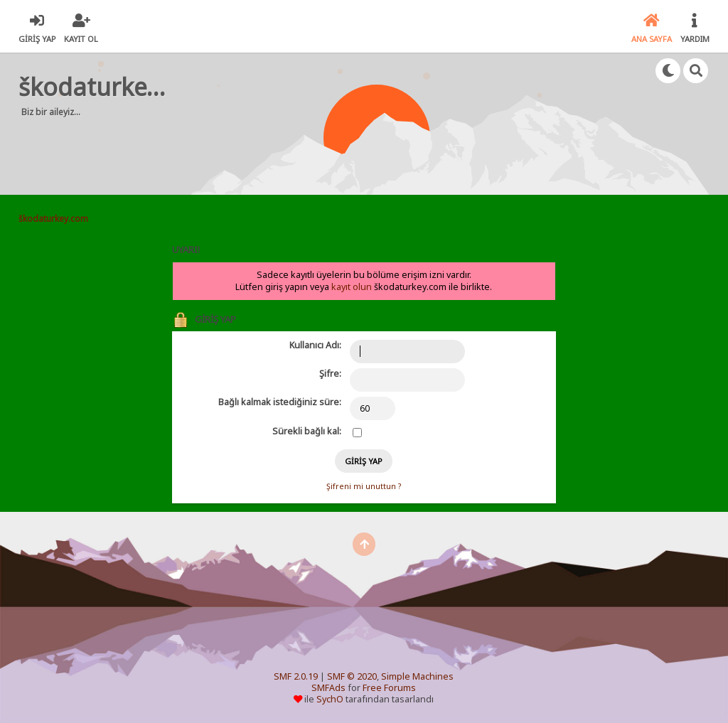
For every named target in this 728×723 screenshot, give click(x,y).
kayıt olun (352, 287)
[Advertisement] (291, 149)
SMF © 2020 (352, 676)
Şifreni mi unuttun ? (364, 486)
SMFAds (328, 688)
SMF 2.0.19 (296, 676)
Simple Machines (417, 676)
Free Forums (389, 688)
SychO (330, 699)
